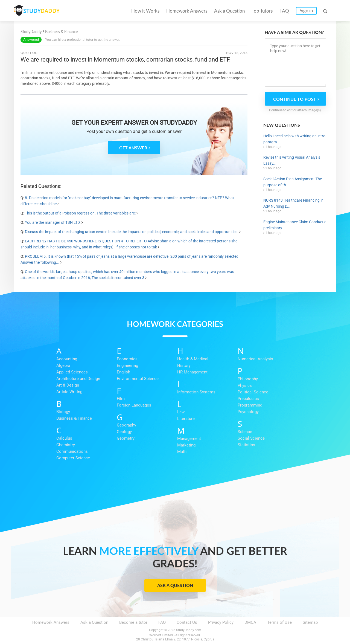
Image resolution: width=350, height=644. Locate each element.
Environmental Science (138, 379)
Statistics (246, 445)
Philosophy (248, 379)
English (123, 372)
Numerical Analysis (255, 359)
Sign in (306, 11)
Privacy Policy (221, 622)
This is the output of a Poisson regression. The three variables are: (80, 213)
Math (182, 452)
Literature (186, 419)
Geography (126, 425)
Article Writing (69, 392)
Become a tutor (133, 622)
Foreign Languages (134, 405)
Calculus (64, 438)
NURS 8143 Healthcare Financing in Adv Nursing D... (293, 203)
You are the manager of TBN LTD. (53, 222)
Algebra (63, 365)
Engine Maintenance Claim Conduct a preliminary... (295, 225)
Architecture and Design (78, 379)
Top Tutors (262, 11)
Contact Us (187, 622)
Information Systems (196, 392)
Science (245, 432)
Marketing (186, 445)
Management (189, 439)
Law (181, 412)
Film (121, 399)
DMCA (250, 622)
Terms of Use (279, 622)
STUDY (43, 11)
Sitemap (310, 622)
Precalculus (248, 399)
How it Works (145, 11)
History (184, 365)
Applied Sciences (72, 372)
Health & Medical (193, 359)
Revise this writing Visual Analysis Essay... (292, 160)
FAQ (284, 11)
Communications (72, 451)
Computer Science (73, 458)
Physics (245, 385)
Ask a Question (229, 11)
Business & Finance (74, 418)
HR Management (192, 372)
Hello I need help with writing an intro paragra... (294, 139)
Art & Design (68, 385)
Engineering (127, 365)
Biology (63, 412)
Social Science (251, 438)
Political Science (253, 392)
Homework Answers (187, 11)
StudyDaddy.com (189, 630)
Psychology (248, 412)
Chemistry (66, 445)
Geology (124, 432)
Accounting (67, 359)
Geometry (126, 438)
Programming (250, 405)
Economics (127, 359)
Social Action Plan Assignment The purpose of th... (293, 182)
